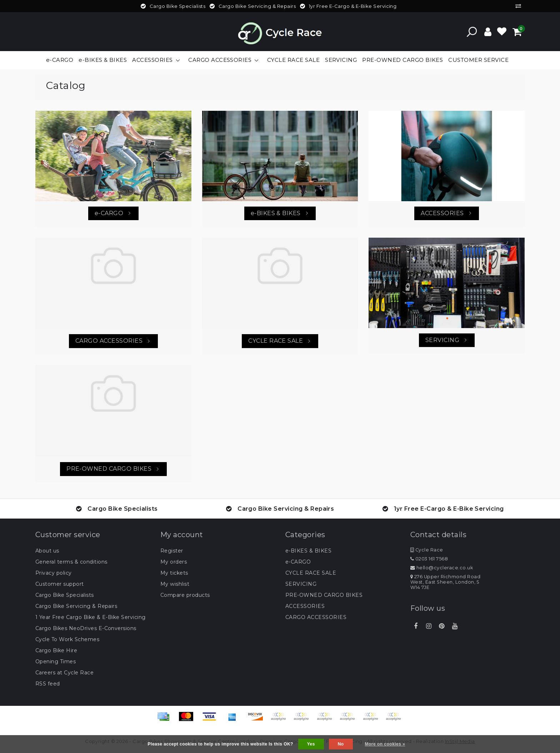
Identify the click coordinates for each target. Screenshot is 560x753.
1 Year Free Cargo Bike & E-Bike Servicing (91, 617)
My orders (174, 562)
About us (47, 551)
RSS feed (48, 684)
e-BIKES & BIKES (308, 551)
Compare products (185, 595)
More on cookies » (385, 744)
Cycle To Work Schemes (67, 639)
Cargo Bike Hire (56, 650)
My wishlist (175, 584)
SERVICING (301, 584)
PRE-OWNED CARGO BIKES (324, 595)
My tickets (174, 573)
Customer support (60, 584)
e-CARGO (298, 562)
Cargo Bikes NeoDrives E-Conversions (86, 628)
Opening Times (56, 662)
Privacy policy (54, 573)
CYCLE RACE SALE (311, 573)
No (341, 744)
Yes (311, 744)
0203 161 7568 (429, 559)
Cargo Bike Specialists (65, 595)
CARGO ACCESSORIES (316, 617)
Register (172, 551)
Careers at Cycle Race (64, 673)
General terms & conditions (71, 562)
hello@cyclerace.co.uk (442, 568)
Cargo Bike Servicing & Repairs (76, 606)
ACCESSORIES (305, 606)
